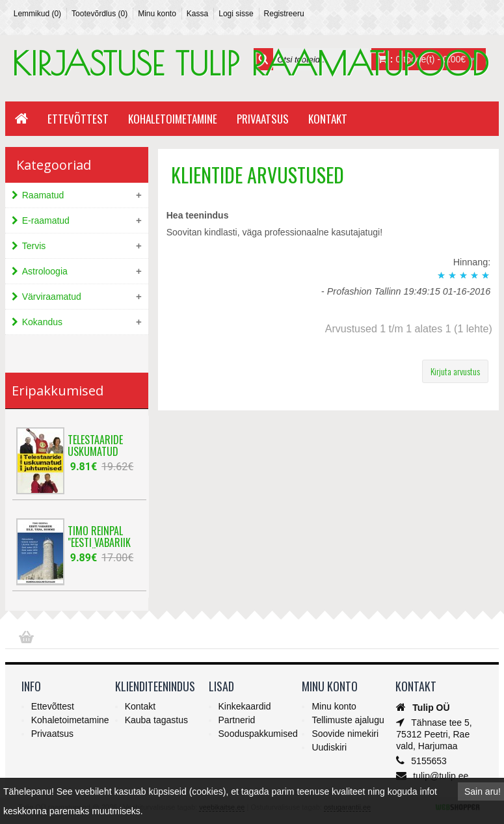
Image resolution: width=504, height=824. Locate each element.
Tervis (34, 246)
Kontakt (328, 119)
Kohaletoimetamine (173, 119)
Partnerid (237, 720)
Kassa (197, 14)
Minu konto (157, 14)
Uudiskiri (329, 747)
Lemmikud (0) (37, 14)
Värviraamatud (52, 297)
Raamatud (43, 195)
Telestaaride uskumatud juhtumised (95, 444)
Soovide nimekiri (345, 734)
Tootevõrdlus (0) (99, 14)
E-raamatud (46, 220)
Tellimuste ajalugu (348, 720)
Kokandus (42, 322)
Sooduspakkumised (258, 734)
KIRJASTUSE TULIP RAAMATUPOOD (250, 63)
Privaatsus (263, 119)
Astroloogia (45, 271)
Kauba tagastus (156, 720)
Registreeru (284, 14)
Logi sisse (236, 14)
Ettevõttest (78, 119)
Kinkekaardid (245, 706)
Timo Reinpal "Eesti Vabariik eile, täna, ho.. (99, 535)
